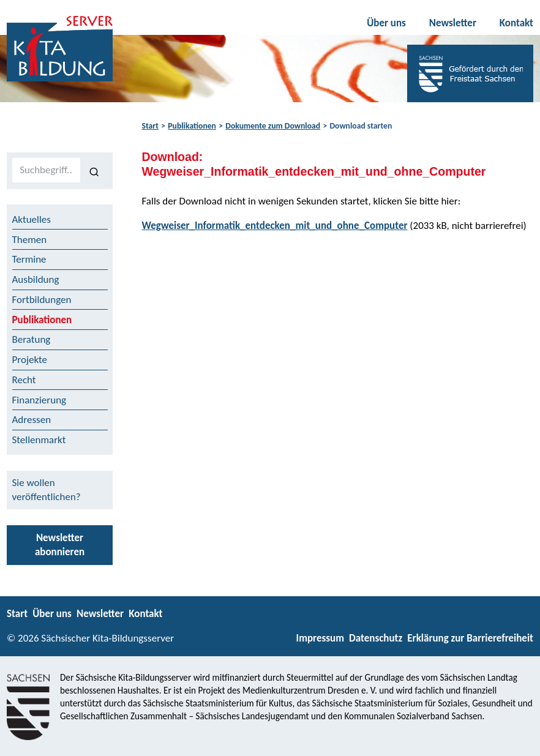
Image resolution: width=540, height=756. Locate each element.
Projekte (30, 360)
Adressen (32, 420)
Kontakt (516, 23)
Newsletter (453, 23)
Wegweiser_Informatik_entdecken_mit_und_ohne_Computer (275, 226)
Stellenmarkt (39, 440)
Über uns (386, 23)
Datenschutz (376, 638)
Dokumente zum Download (273, 126)
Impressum (320, 638)
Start (150, 126)
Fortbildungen (42, 300)
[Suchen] (94, 171)
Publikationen (192, 126)
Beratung (32, 339)
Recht (24, 380)
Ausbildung (36, 279)
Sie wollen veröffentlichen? (47, 490)
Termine (29, 259)
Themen (30, 240)
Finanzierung (39, 400)
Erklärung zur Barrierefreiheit (470, 638)
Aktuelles (32, 219)
